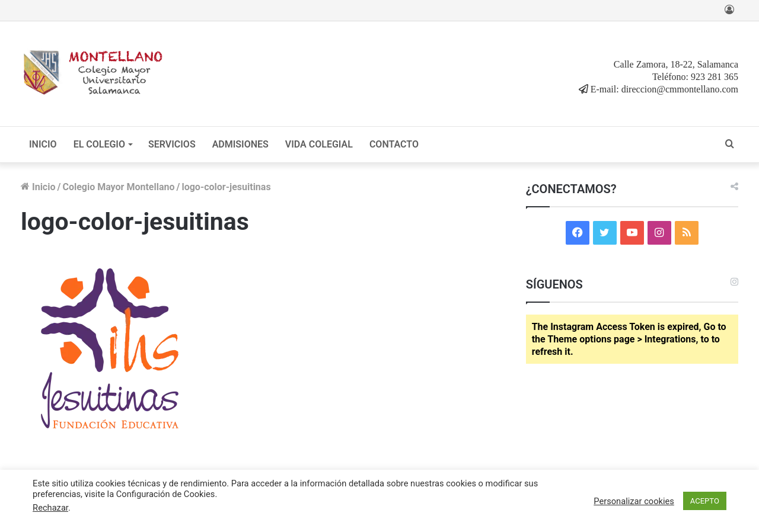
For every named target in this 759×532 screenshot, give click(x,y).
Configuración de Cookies (166, 494)
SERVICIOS (172, 144)
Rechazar (50, 508)
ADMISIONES (240, 144)
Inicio (38, 187)
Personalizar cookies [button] (634, 501)
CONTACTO (394, 144)
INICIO (43, 144)
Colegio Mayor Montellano (118, 187)
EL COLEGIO (99, 144)
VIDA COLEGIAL (319, 144)
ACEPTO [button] (705, 501)
